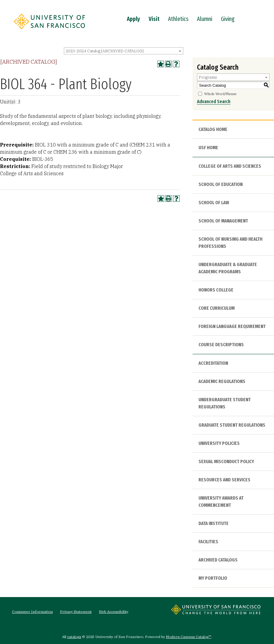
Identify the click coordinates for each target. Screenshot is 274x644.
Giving (228, 19)
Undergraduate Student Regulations (225, 403)
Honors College (216, 290)
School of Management (223, 221)
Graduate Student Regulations (232, 425)
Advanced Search (214, 102)
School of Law (214, 203)
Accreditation (213, 363)
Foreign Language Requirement (232, 326)
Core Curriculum (217, 308)
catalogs (74, 637)
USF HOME (208, 148)
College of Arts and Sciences (230, 166)
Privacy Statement (76, 612)
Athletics (178, 19)
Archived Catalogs (218, 560)
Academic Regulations (222, 381)
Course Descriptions (221, 345)
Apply (133, 19)
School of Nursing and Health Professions (230, 243)
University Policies (219, 443)
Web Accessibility (114, 612)
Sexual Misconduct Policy (226, 461)
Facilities (208, 542)
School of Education (221, 184)
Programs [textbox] (208, 77)
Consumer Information (32, 612)
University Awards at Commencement (221, 502)
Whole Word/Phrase (220, 94)
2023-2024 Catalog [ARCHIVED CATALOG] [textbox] (105, 51)
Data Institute (214, 523)
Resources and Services (224, 480)
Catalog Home (213, 129)
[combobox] (124, 51)
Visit (154, 19)
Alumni (205, 19)
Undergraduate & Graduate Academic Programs (228, 268)
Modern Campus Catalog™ (188, 637)
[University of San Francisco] (49, 31)
